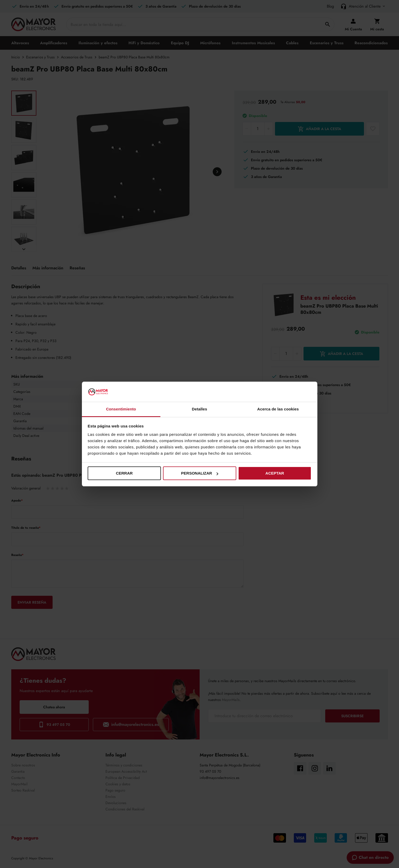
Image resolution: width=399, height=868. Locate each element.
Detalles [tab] (199, 409)
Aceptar (275, 473)
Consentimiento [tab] (121, 409)
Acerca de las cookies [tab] (278, 409)
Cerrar (124, 473)
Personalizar (200, 473)
